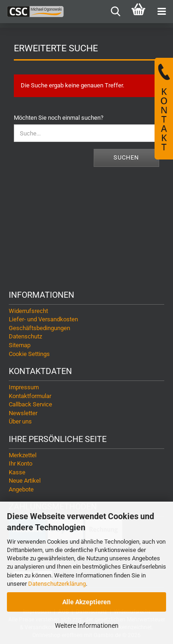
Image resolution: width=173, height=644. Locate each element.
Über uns (20, 421)
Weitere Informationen (87, 626)
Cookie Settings (29, 354)
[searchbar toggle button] (115, 12)
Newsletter (23, 413)
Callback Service (30, 404)
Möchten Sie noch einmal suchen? (59, 118)
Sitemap (20, 345)
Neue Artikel (25, 481)
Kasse (17, 472)
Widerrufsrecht (28, 311)
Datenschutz (25, 336)
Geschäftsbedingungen (39, 328)
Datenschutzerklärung (57, 584)
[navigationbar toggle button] (161, 12)
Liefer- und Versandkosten (43, 319)
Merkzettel (23, 455)
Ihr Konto (21, 463)
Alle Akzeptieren (86, 602)
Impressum (24, 387)
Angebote (21, 489)
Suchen (126, 157)
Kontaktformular (30, 396)
